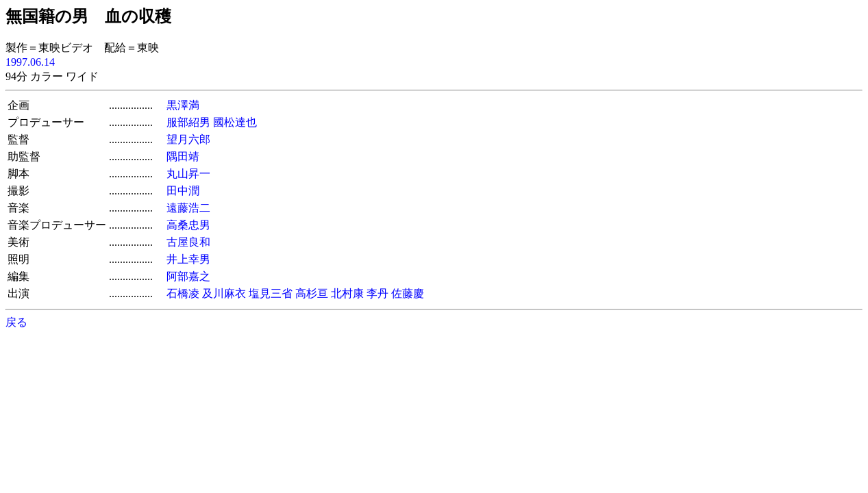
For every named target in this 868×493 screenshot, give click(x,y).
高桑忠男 (188, 225)
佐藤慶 (408, 293)
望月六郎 (188, 139)
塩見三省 (271, 293)
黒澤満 (183, 105)
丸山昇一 (188, 174)
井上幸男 (188, 259)
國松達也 (235, 122)
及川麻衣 (224, 293)
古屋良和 (188, 242)
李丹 (377, 293)
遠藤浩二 (188, 208)
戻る (16, 322)
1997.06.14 (30, 62)
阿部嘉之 (188, 276)
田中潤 (183, 191)
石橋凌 (183, 293)
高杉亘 (312, 293)
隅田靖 (183, 156)
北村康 (347, 293)
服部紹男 (188, 122)
